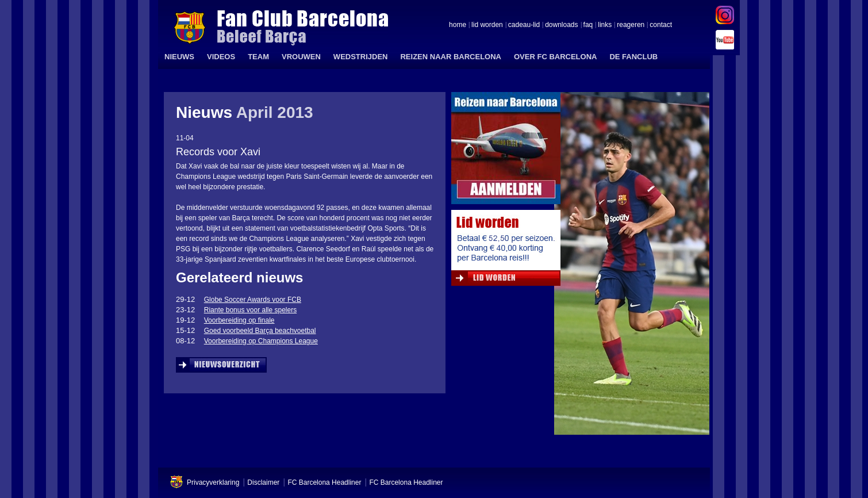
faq (588, 25)
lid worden (487, 25)
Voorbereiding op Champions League (261, 341)
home (458, 25)
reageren (631, 25)
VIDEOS (221, 57)
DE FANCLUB (633, 57)
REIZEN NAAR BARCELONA (451, 57)
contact (661, 25)
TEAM (258, 57)
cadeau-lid (524, 25)
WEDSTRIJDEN (361, 57)
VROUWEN (301, 57)
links (605, 25)
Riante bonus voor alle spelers (250, 310)
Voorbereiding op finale (239, 320)
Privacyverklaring (213, 482)
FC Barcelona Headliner (324, 482)
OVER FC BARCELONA (555, 57)
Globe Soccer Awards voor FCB (253, 300)
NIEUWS (179, 57)
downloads (561, 25)
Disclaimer (263, 482)
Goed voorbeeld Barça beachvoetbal (260, 331)
